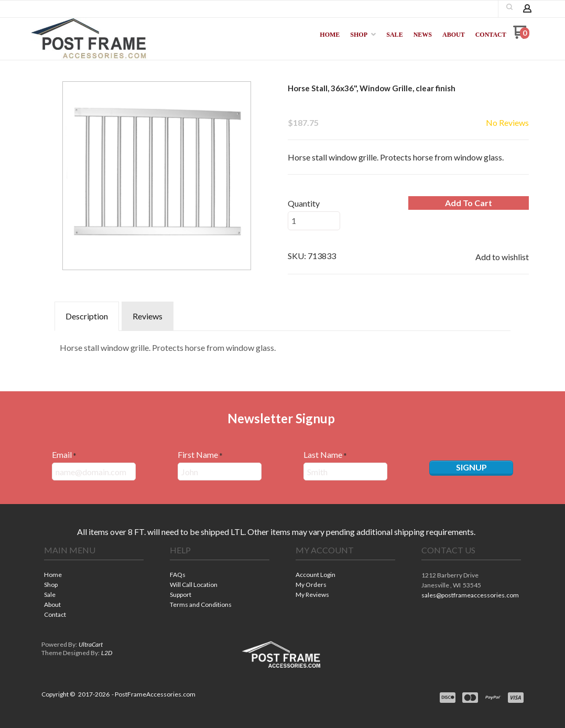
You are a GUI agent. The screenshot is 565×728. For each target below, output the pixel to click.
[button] (509, 7)
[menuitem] (330, 35)
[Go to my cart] (521, 36)
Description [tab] (87, 316)
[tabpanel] (282, 345)
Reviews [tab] (148, 316)
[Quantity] (314, 221)
